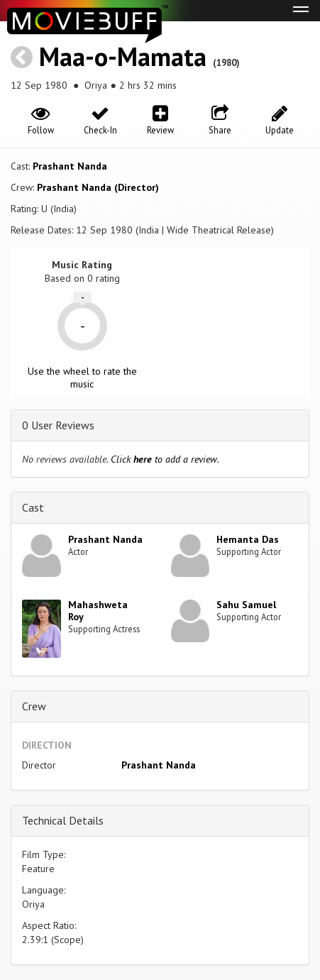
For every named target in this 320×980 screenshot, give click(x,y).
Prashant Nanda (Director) (98, 187)
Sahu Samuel (246, 605)
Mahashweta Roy (98, 611)
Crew (34, 706)
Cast (33, 507)
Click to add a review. (165, 459)
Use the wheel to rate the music (82, 378)
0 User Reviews (58, 425)
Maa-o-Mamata (123, 56)
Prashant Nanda (70, 166)
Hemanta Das (248, 539)
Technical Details (63, 820)
